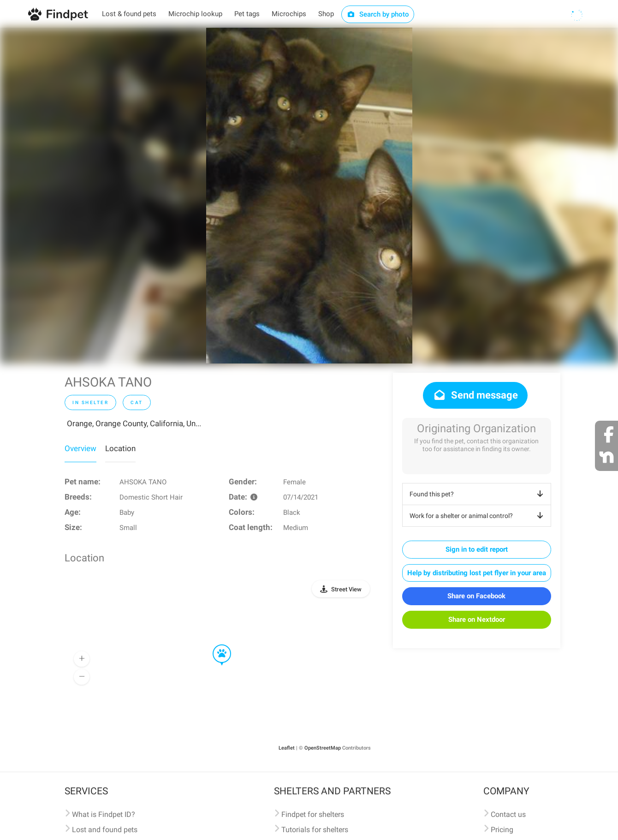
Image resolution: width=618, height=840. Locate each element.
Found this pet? (478, 494)
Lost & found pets (129, 14)
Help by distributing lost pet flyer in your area (477, 573)
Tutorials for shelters (315, 830)
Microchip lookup (195, 14)
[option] (309, 196)
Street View (346, 589)
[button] (215, 645)
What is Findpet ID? (104, 814)
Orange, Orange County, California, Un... (134, 423)
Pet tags (247, 14)
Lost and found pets (105, 830)
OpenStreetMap (323, 748)
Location (120, 448)
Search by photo (378, 14)
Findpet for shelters (313, 814)
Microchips (289, 14)
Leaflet (287, 748)
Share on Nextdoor (477, 620)
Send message (475, 395)
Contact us (508, 814)
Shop (326, 14)
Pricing (502, 830)
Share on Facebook (476, 596)
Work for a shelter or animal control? (478, 516)
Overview (80, 448)
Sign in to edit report (477, 549)
